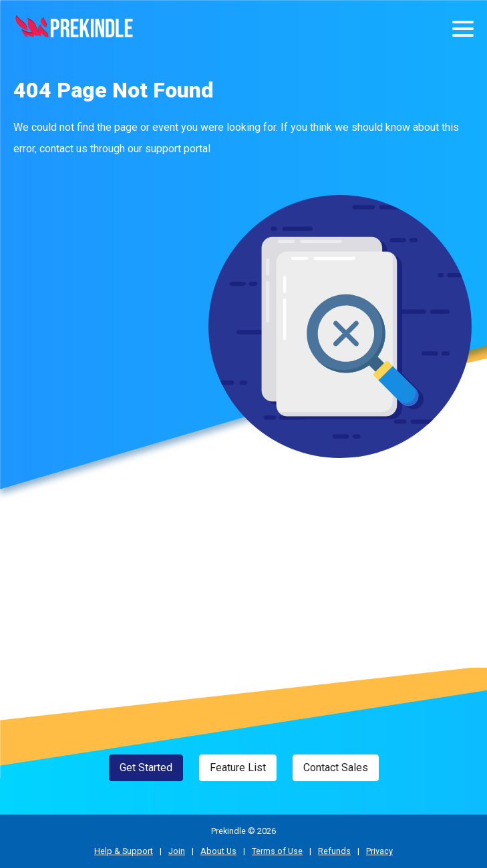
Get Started (146, 768)
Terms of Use (277, 851)
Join (177, 851)
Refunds (334, 851)
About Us (218, 851)
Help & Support (124, 851)
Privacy (379, 851)
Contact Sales (336, 768)
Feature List (238, 768)
